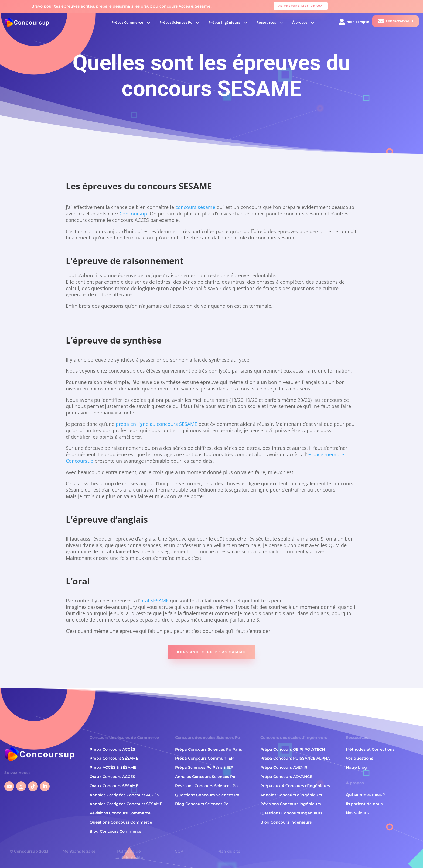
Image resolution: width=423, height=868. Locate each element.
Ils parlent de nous (364, 804)
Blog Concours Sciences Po (202, 804)
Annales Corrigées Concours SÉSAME (126, 804)
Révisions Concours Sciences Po (206, 786)
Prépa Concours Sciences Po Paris (209, 749)
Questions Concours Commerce (121, 822)
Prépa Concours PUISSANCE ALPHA (295, 759)
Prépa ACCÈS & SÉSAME (113, 767)
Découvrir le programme (212, 652)
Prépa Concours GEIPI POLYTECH (293, 749)
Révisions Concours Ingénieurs (291, 804)
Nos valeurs (357, 813)
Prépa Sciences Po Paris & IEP (204, 767)
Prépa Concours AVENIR (284, 767)
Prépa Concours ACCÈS (112, 749)
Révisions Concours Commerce (120, 813)
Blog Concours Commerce (115, 831)
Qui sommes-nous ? (365, 795)
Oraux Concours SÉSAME (114, 786)
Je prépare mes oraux (301, 6)
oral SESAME (154, 601)
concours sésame (195, 207)
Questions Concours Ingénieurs (291, 813)
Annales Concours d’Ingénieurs (291, 795)
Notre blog (356, 767)
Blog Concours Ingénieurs (286, 822)
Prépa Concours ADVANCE (286, 777)
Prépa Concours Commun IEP (204, 759)
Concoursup (133, 214)
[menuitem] (131, 23)
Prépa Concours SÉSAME (114, 759)
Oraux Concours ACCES (112, 777)
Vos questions (359, 759)
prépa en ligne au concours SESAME (156, 424)
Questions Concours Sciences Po (207, 795)
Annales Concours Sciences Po (205, 777)
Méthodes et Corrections (370, 749)
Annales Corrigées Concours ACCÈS (124, 795)
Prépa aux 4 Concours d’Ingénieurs (295, 786)
